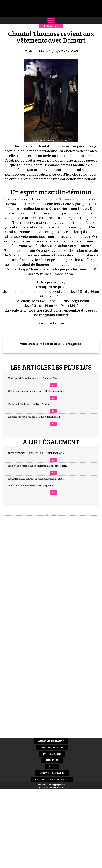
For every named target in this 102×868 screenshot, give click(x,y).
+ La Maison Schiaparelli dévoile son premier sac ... (39, 479)
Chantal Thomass (60, 199)
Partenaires (52, 754)
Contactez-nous (52, 747)
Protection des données (52, 779)
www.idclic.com (56, 787)
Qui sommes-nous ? (51, 741)
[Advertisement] (51, 572)
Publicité (52, 760)
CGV (52, 766)
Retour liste (51, 26)
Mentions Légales (52, 773)
